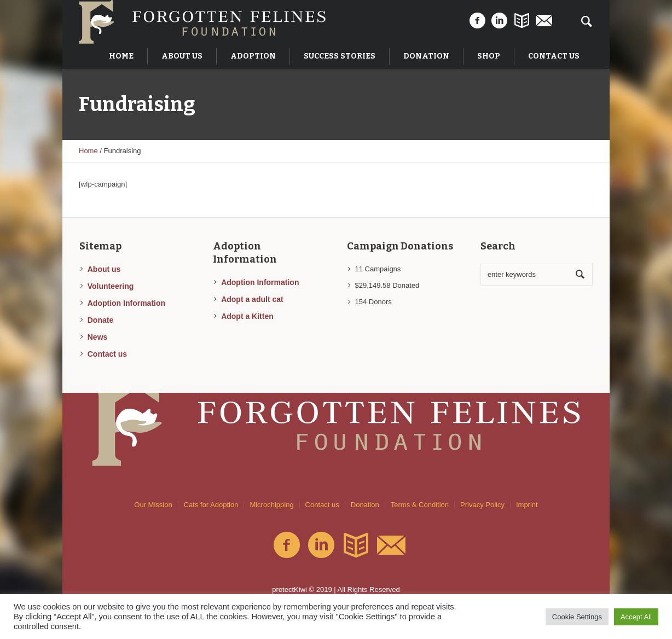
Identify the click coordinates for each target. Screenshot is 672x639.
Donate (100, 320)
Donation (365, 505)
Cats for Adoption (211, 505)
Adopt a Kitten (247, 316)
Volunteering (111, 286)
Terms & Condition (420, 505)
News (98, 337)
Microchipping (271, 505)
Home (88, 151)
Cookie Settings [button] (577, 617)
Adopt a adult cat (252, 299)
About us (104, 269)
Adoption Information (126, 303)
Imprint (527, 505)
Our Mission (153, 505)
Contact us (107, 354)
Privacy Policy (482, 505)
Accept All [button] (636, 617)
